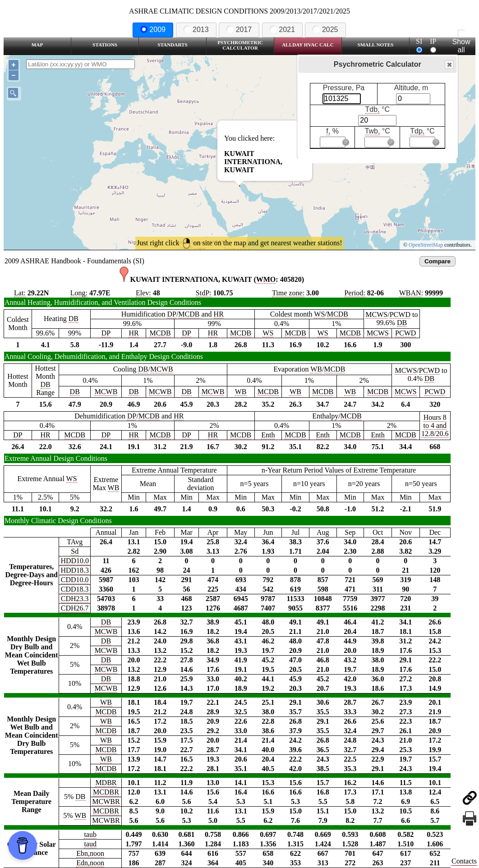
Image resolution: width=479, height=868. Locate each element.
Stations (105, 45)
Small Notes (376, 45)
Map (37, 45)
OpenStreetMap (426, 245)
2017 (239, 30)
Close (449, 65)
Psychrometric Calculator (240, 45)
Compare (438, 261)
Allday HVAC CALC (308, 45)
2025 (325, 30)
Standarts (173, 45)
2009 (153, 30)
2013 (196, 30)
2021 (282, 30)
